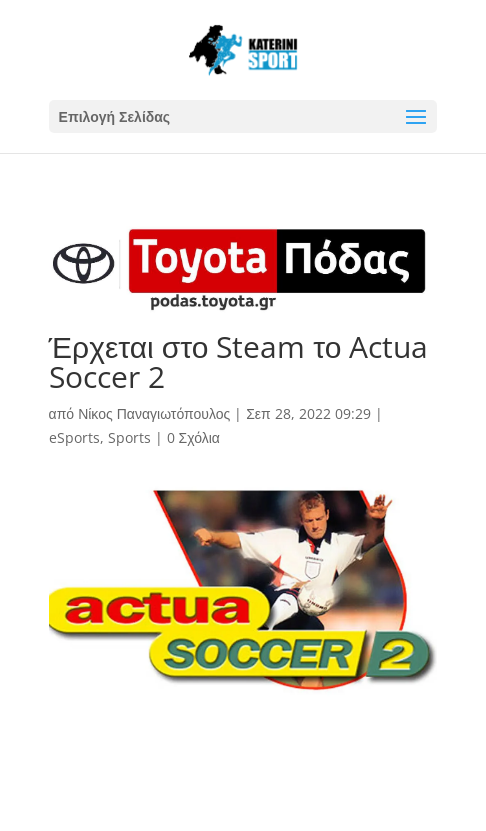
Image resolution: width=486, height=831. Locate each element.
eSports (74, 437)
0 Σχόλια (193, 437)
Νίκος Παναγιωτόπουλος (154, 413)
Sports (129, 437)
